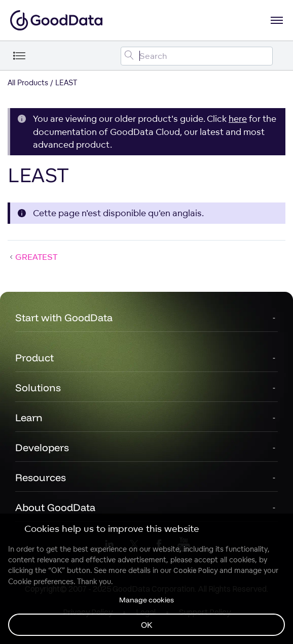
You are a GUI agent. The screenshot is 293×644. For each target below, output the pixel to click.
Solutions (38, 387)
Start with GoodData (64, 317)
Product (34, 358)
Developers (42, 447)
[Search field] (197, 56)
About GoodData (55, 507)
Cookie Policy (195, 570)
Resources (41, 477)
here (238, 118)
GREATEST (32, 257)
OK (147, 625)
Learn (29, 417)
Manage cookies (146, 600)
